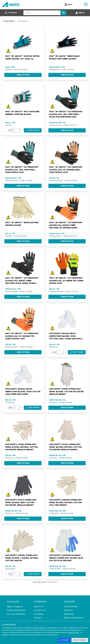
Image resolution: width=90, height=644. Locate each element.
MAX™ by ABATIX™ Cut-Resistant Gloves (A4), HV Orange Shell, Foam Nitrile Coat (66, 170)
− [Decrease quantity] (6, 130)
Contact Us (39, 610)
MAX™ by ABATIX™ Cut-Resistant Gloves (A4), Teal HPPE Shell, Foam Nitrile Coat (22, 170)
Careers (38, 618)
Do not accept (80, 640)
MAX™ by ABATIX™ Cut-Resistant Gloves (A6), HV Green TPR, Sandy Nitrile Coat (67, 281)
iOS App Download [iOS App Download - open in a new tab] (16, 614)
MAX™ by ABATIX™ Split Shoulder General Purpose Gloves (22, 113)
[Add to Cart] (33, 130)
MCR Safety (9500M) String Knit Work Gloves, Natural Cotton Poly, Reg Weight (66, 502)
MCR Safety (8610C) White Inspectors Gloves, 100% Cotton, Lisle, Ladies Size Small (66, 336)
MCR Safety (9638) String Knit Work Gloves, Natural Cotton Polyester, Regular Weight (21, 447)
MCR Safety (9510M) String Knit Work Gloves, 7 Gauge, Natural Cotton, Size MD (22, 558)
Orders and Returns (16, 610)
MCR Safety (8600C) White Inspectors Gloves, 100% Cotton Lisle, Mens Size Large (23, 392)
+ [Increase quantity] (21, 130)
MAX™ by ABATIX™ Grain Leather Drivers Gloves (22, 224)
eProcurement (71, 607)
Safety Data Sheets (74, 618)
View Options (23, 75)
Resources (69, 614)
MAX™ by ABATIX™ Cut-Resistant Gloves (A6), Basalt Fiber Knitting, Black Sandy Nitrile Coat (22, 281)
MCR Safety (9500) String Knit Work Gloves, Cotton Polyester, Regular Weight (67, 392)
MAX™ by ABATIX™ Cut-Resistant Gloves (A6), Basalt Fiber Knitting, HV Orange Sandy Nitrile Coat (66, 225)
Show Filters (9, 21)
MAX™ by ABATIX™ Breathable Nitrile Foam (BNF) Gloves (64, 58)
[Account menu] (80, 13)
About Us (38, 607)
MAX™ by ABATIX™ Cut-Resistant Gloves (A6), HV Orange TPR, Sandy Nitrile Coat (22, 336)
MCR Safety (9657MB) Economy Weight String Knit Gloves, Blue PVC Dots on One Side (66, 558)
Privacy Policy (73, 633)
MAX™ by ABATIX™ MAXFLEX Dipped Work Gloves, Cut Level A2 (22, 58)
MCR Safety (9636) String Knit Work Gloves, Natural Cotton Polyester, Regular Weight (66, 447)
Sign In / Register (15, 607)
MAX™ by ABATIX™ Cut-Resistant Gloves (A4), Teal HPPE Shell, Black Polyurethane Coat (66, 114)
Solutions (68, 610)
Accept (64, 640)
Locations (39, 614)
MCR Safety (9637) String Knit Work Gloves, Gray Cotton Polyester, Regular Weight (21, 502)
